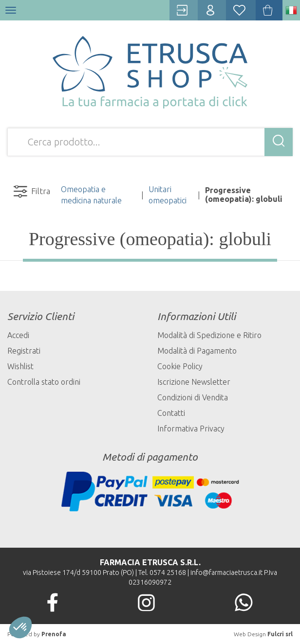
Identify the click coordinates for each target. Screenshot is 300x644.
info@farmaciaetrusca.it (226, 572)
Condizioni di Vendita (193, 397)
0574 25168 (168, 572)
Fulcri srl (280, 634)
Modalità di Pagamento (197, 351)
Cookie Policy (180, 366)
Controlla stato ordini (44, 382)
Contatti (171, 413)
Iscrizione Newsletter (194, 382)
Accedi (18, 335)
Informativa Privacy (191, 429)
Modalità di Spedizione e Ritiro (209, 335)
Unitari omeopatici (168, 195)
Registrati (24, 351)
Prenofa (54, 634)
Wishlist (20, 366)
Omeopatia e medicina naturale (91, 195)
